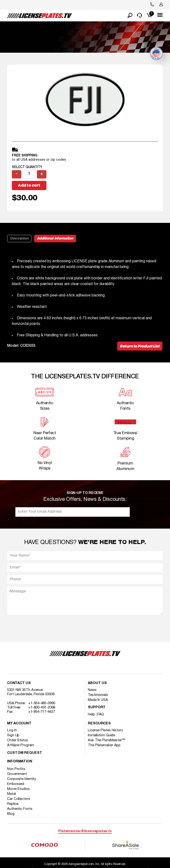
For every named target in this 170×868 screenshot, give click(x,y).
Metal (11, 794)
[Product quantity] (29, 174)
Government (17, 774)
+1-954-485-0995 (42, 703)
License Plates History (105, 730)
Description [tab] (19, 239)
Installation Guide (101, 735)
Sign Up (13, 735)
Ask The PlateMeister (107, 740)
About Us (97, 683)
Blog (11, 814)
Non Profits (16, 769)
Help (91, 714)
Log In (12, 730)
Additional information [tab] (55, 239)
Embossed (16, 784)
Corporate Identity (22, 779)
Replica (13, 804)
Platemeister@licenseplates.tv (85, 831)
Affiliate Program (21, 745)
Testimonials (98, 695)
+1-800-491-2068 (42, 708)
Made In (98, 700)
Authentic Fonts (20, 809)
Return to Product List (140, 346)
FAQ (101, 714)
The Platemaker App (104, 745)
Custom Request (25, 753)
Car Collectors (19, 799)
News (92, 690)
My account (19, 724)
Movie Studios (18, 789)
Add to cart (29, 185)
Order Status (18, 740)
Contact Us (19, 683)
